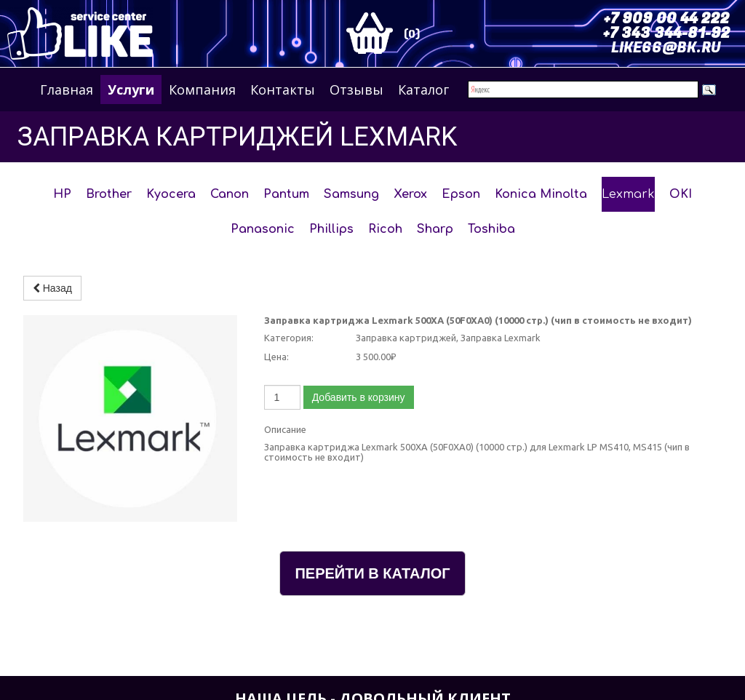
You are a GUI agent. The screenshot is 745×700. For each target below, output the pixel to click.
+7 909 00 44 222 (667, 19)
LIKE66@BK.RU (666, 48)
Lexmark (628, 194)
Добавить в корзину (359, 397)
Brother (109, 194)
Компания (202, 90)
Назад (52, 288)
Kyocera (171, 194)
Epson (461, 194)
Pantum (286, 194)
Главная (67, 90)
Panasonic (263, 229)
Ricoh (385, 229)
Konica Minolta (541, 194)
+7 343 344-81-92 (667, 33)
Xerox (410, 194)
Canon (230, 194)
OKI (681, 194)
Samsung (351, 194)
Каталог (423, 90)
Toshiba (491, 229)
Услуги (131, 90)
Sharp (435, 229)
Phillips (331, 229)
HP (62, 194)
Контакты (283, 90)
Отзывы (356, 90)
